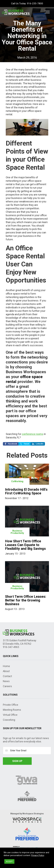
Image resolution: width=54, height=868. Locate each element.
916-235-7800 (35, 3)
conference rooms (32, 434)
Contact (7, 676)
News (6, 681)
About (6, 671)
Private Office (11, 705)
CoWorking (17, 481)
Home (6, 666)
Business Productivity (17, 532)
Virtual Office (10, 715)
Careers (7, 686)
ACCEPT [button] (9, 861)
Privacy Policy (38, 855)
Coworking (9, 720)
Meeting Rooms (12, 710)
